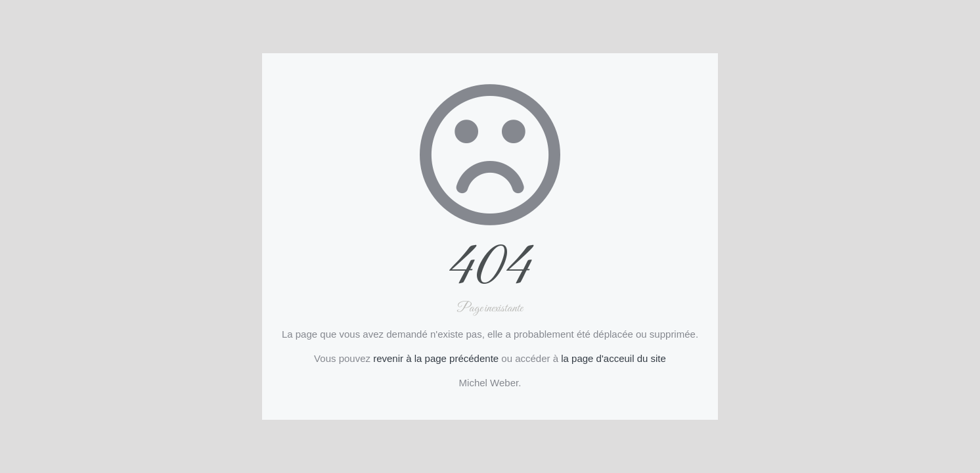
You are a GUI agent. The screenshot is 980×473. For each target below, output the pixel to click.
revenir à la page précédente (436, 358)
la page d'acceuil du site (613, 358)
